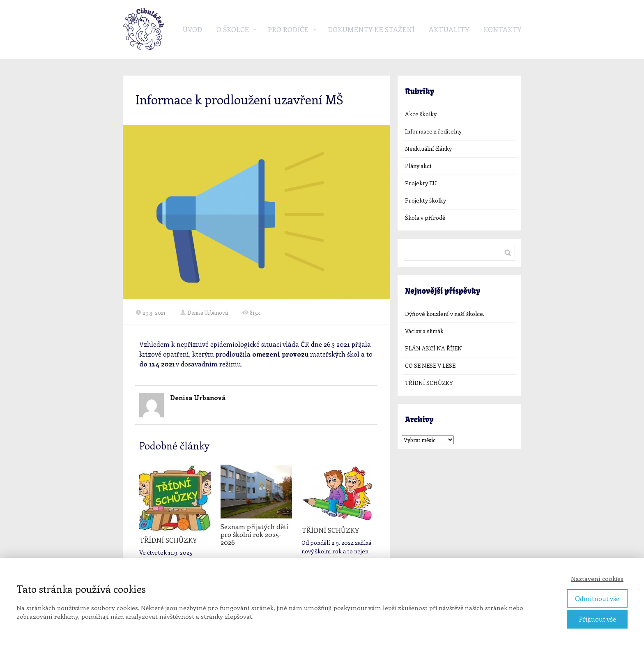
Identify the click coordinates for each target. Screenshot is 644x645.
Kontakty (502, 29)
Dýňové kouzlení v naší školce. (445, 314)
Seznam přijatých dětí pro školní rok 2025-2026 (254, 534)
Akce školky (421, 114)
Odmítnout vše (597, 598)
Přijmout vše (597, 619)
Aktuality (449, 29)
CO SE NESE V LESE (430, 365)
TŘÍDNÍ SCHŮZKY (168, 540)
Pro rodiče (288, 29)
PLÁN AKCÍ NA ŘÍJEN (434, 348)
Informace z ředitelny (433, 131)
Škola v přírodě (425, 218)
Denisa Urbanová (204, 312)
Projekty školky (425, 200)
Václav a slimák (424, 331)
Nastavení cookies (597, 578)
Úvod (192, 29)
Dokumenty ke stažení (371, 29)
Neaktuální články (428, 149)
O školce (233, 29)
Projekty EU (421, 183)
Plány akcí (418, 166)
